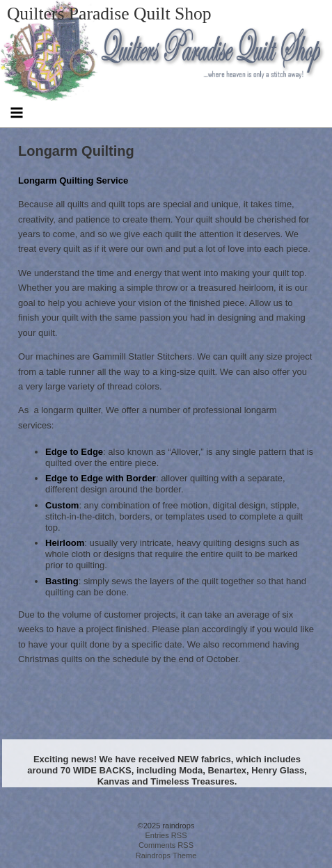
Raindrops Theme (166, 855)
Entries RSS (166, 835)
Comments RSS (166, 845)
